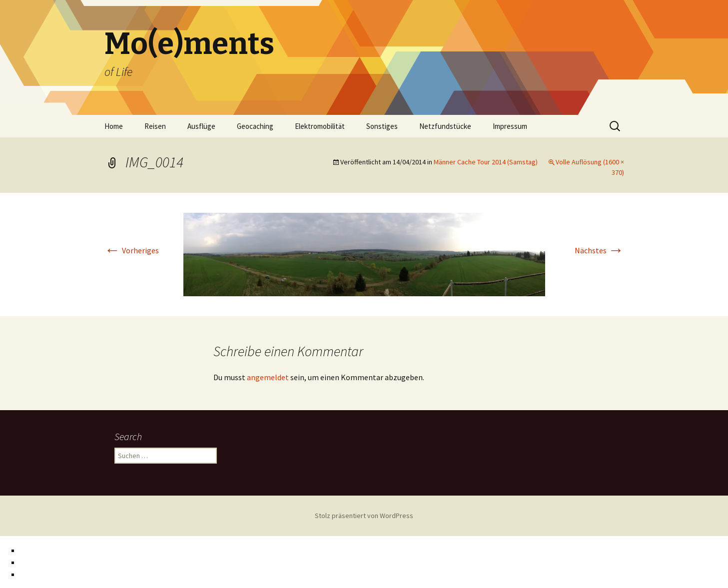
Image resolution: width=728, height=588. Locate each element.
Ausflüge (201, 126)
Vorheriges (132, 250)
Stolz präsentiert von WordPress (364, 516)
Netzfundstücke (445, 126)
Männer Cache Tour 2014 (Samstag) (486, 162)
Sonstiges (382, 126)
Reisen (155, 126)
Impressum (510, 126)
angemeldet (268, 377)
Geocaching (255, 126)
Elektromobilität (320, 126)
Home (114, 126)
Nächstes (599, 250)
